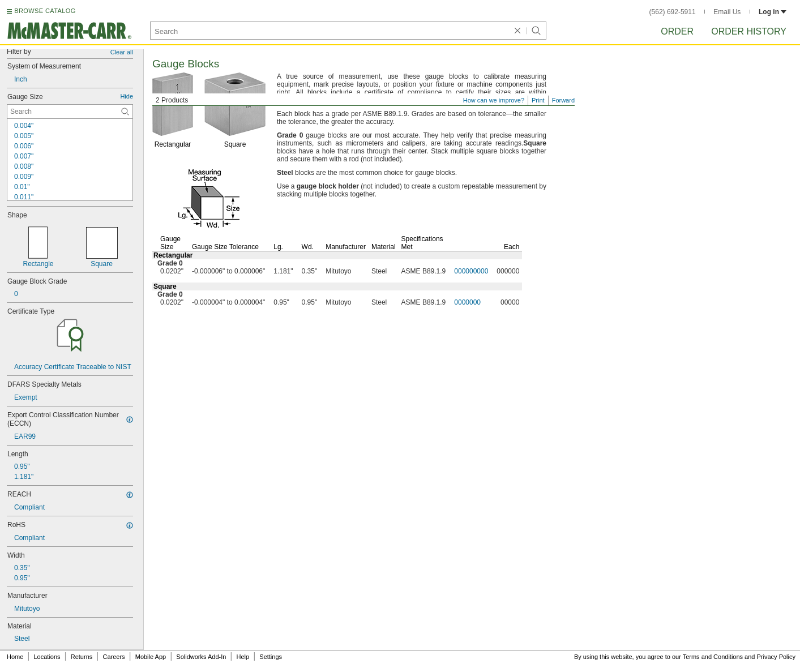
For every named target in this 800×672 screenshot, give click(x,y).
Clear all (122, 52)
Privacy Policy (776, 657)
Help (243, 657)
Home (15, 657)
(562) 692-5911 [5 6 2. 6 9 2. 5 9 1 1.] (673, 12)
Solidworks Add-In (201, 657)
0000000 (467, 302)
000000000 (471, 271)
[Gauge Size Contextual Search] (70, 112)
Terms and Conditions (713, 657)
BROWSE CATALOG (45, 11)
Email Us (727, 12)
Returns (82, 657)
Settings (271, 657)
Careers (114, 657)
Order (677, 31)
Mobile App (151, 657)
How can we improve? (494, 100)
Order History (749, 31)
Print (538, 100)
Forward (563, 100)
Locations (47, 657)
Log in (773, 12)
